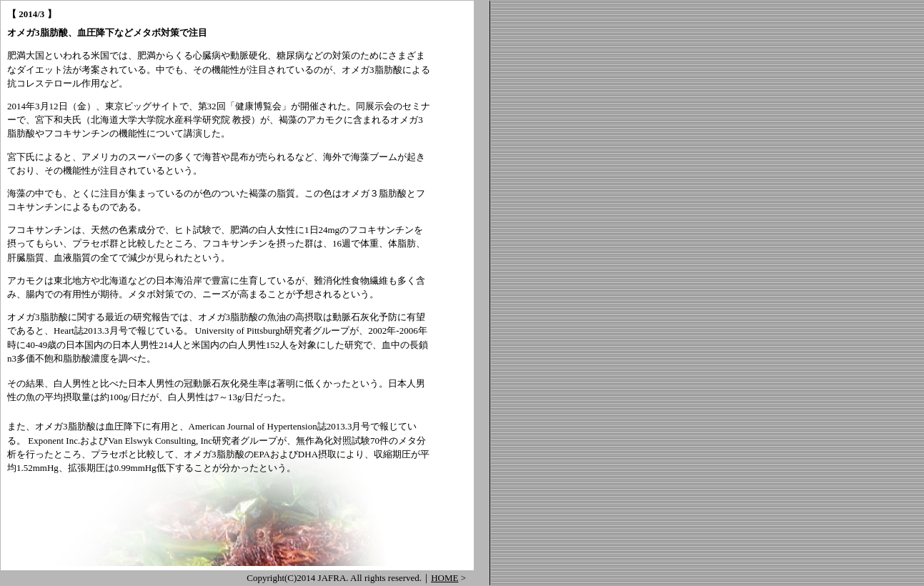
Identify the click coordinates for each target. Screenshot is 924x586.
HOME (444, 578)
